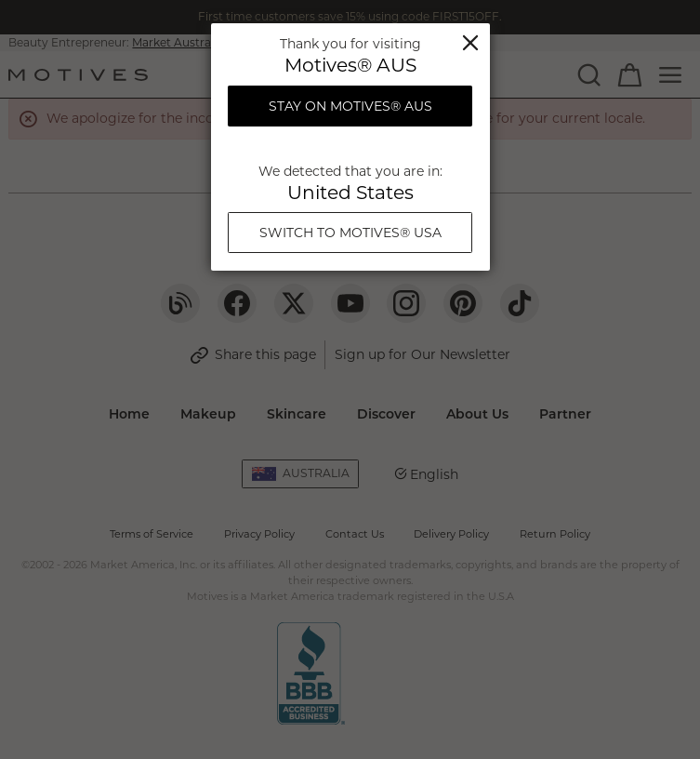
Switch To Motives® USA (350, 233)
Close (470, 43)
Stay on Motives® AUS (350, 106)
